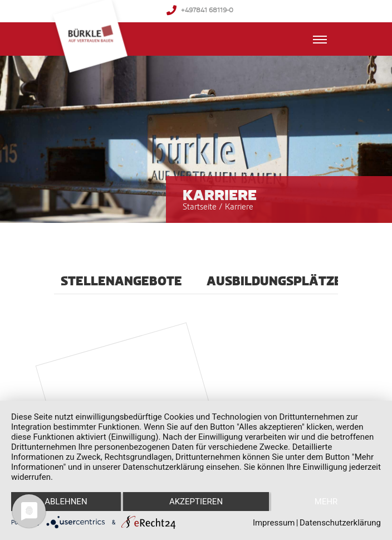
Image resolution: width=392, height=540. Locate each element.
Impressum (274, 523)
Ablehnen (66, 502)
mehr (326, 502)
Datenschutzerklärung (340, 523)
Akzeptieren (196, 502)
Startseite (200, 206)
